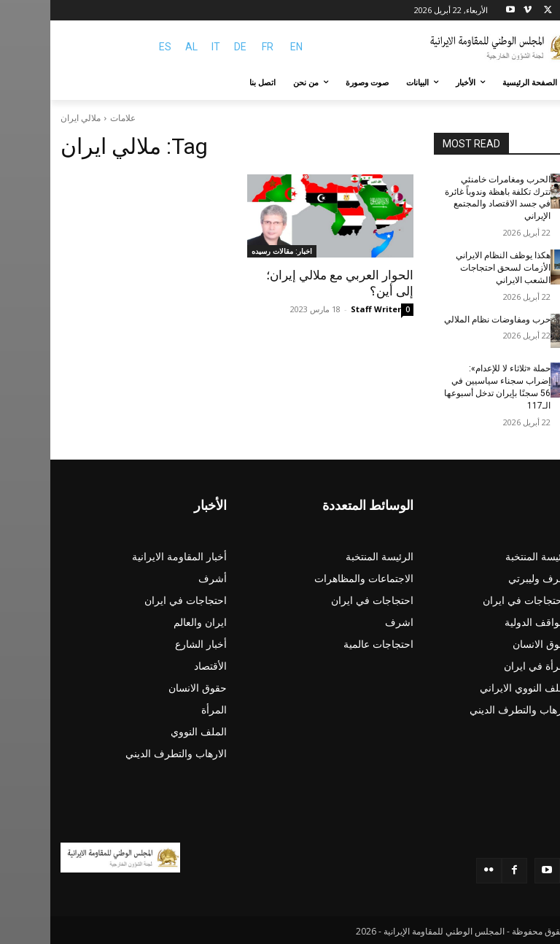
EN (246, 47)
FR (217, 47)
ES (115, 47)
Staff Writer (326, 309)
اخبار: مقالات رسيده (232, 251)
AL (141, 47)
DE (190, 47)
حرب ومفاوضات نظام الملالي (447, 319)
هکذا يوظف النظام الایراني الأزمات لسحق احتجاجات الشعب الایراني (453, 268)
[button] (533, 83)
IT (166, 47)
